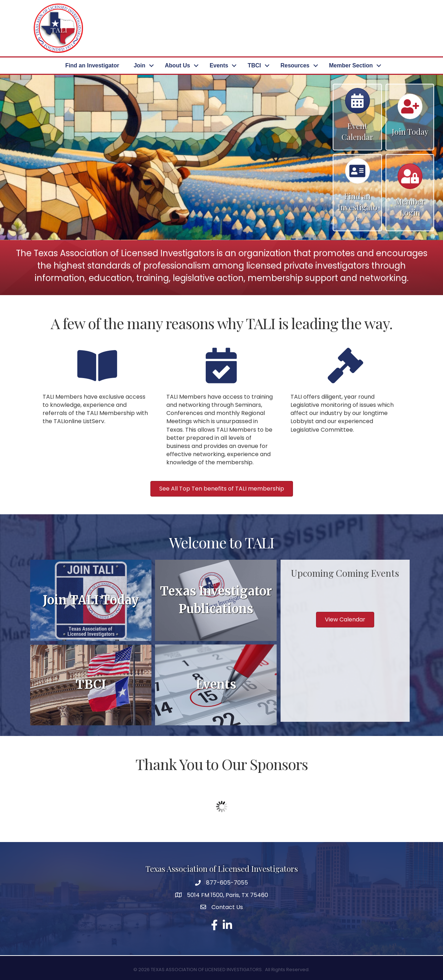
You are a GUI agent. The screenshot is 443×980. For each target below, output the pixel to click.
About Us (178, 65)
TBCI (254, 65)
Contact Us (227, 907)
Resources (295, 65)
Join (140, 65)
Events (219, 65)
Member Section (351, 65)
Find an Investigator (92, 65)
